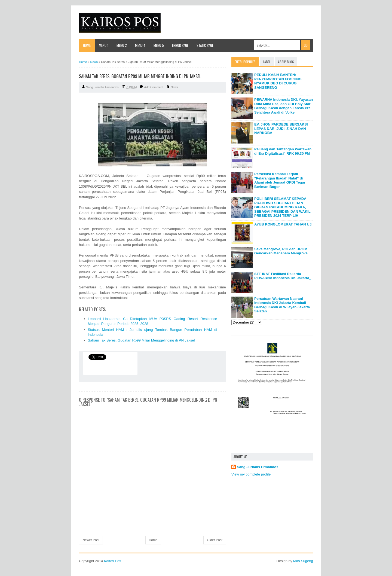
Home (87, 45)
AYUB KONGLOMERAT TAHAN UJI (283, 224)
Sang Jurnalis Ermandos (258, 467)
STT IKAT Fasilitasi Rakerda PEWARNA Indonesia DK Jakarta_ (283, 276)
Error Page (180, 45)
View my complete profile (251, 474)
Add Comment (154, 87)
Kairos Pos (113, 561)
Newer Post (91, 540)
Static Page (205, 45)
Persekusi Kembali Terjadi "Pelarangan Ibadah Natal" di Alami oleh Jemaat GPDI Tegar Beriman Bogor (280, 180)
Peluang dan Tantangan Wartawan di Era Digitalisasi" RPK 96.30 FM (283, 151)
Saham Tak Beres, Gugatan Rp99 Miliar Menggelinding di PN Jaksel (141, 340)
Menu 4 (140, 45)
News (174, 87)
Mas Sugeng (303, 561)
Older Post (215, 540)
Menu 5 (159, 45)
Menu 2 (122, 45)
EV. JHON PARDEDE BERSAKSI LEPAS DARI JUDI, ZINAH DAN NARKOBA (281, 129)
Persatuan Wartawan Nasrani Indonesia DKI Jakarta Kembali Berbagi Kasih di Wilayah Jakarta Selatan (282, 305)
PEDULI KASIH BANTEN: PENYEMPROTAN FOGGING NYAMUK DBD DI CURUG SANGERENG (278, 81)
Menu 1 (104, 45)
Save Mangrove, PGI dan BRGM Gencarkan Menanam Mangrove (281, 251)
